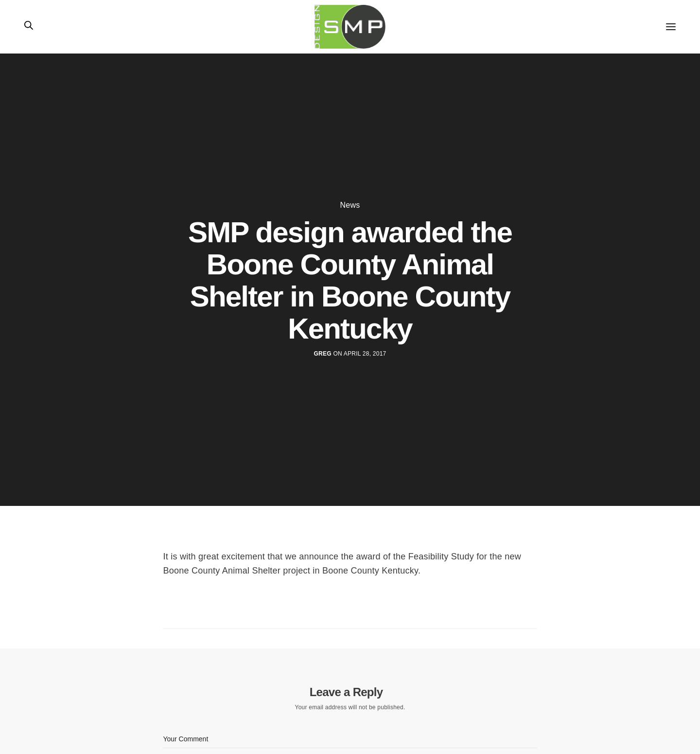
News (350, 205)
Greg (323, 354)
